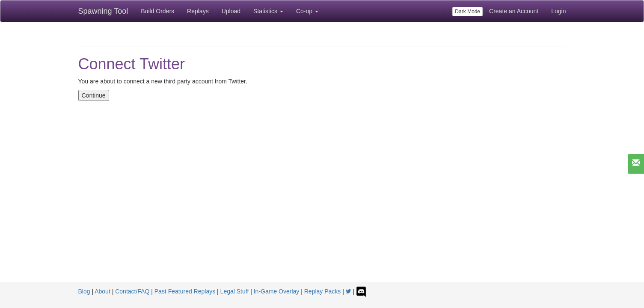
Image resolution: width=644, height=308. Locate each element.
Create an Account (514, 11)
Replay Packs (323, 291)
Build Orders (157, 11)
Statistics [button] (268, 11)
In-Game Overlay (277, 291)
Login (558, 11)
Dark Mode (467, 12)
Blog (84, 291)
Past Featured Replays (185, 291)
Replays (198, 11)
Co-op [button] (307, 11)
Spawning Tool (103, 11)
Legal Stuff (235, 291)
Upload (231, 11)
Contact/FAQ (132, 291)
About (102, 291)
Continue (94, 95)
